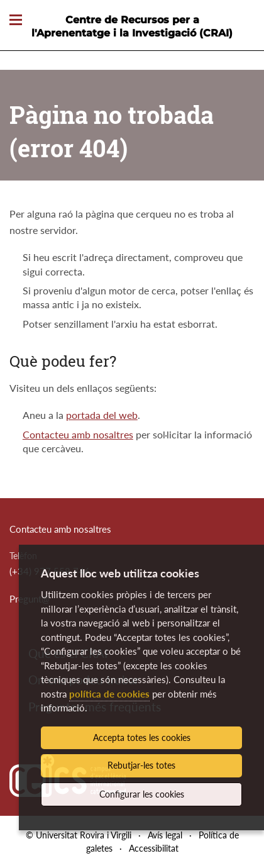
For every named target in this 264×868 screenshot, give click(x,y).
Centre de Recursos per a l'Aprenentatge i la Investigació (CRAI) (132, 26)
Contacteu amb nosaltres (78, 434)
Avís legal (165, 835)
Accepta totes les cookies (142, 737)
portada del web (102, 415)
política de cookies (109, 694)
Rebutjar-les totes (141, 765)
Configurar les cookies (142, 794)
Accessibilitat (154, 848)
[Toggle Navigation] (16, 20)
